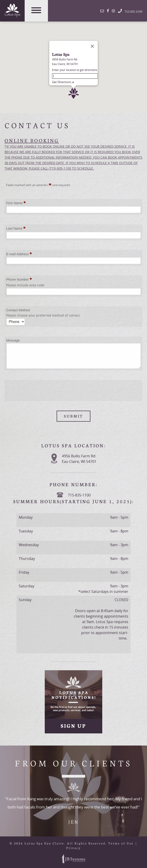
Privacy (73, 848)
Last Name (16, 229)
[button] (73, 62)
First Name (16, 203)
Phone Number (19, 280)
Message (13, 340)
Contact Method (18, 310)
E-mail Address (19, 254)
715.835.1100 (127, 11)
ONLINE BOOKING (32, 140)
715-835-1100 (79, 495)
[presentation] (41, 391)
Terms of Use (121, 843)
